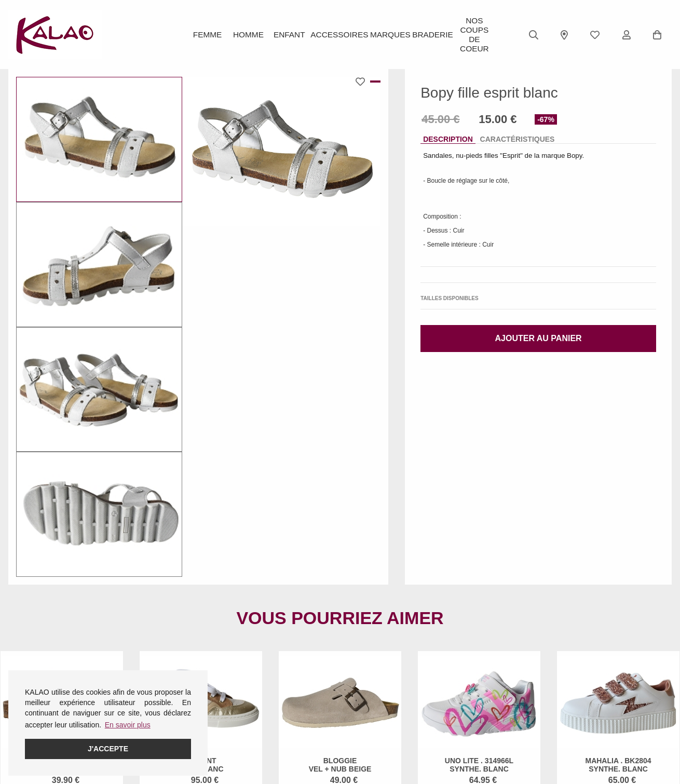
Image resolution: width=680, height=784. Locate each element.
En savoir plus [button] (128, 725)
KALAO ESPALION (379, 708)
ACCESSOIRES (340, 35)
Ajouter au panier (539, 338)
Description (448, 139)
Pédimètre (252, 735)
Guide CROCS (259, 708)
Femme (207, 35)
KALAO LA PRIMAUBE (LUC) (396, 721)
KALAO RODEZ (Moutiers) (391, 748)
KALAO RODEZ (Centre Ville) (396, 694)
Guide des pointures (268, 694)
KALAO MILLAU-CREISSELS (396, 735)
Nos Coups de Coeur (473, 35)
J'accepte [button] (108, 749)
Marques (387, 35)
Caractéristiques (518, 139)
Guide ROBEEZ (261, 721)
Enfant (293, 35)
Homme (250, 35)
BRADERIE (430, 35)
